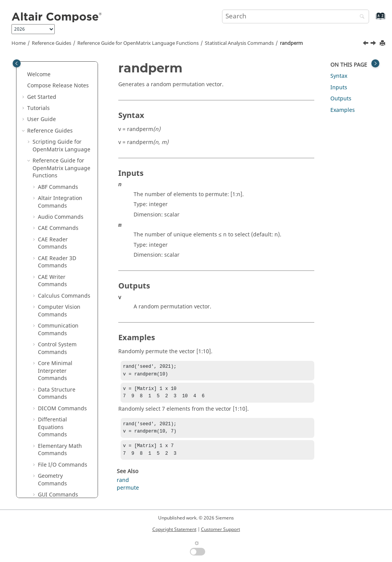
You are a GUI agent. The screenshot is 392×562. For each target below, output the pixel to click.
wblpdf (52, 415)
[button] (40, 67)
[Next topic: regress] (374, 44)
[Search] (360, 17)
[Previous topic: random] (366, 44)
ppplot (52, 89)
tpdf (49, 247)
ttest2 (51, 280)
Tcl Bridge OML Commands (58, 494)
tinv (48, 235)
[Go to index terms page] (372, 20)
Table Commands (60, 479)
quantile (54, 111)
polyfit (51, 78)
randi (50, 134)
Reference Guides (51, 43)
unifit (50, 314)
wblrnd (52, 427)
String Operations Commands (61, 453)
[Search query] (296, 16)
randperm (291, 43)
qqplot (52, 100)
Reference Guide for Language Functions (138, 43)
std (47, 213)
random (53, 156)
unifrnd (53, 337)
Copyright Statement (174, 529)
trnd (49, 258)
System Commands (62, 468)
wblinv (52, 404)
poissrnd (55, 66)
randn (51, 145)
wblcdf (52, 382)
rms (48, 190)
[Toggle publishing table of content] (17, 63)
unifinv (52, 303)
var (47, 348)
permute (128, 494)
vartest (52, 359)
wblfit (51, 393)
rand (49, 123)
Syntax (339, 76)
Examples (343, 110)
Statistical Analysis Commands (239, 43)
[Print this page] (383, 43)
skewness (56, 202)
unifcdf (52, 292)
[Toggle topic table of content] (375, 63)
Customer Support (220, 529)
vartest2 (54, 370)
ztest (49, 438)
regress (53, 179)
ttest (49, 269)
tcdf (48, 224)
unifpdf (53, 325)
